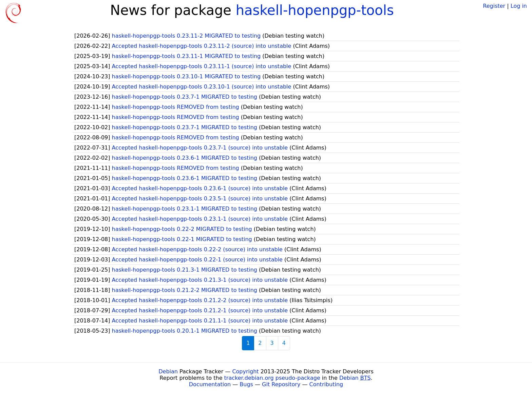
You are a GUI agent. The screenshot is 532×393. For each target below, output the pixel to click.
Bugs (246, 384)
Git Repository (281, 384)
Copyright (245, 371)
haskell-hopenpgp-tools (315, 10)
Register (494, 6)
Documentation (210, 384)
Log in (519, 6)
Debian (168, 371)
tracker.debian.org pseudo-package (272, 378)
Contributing (326, 384)
